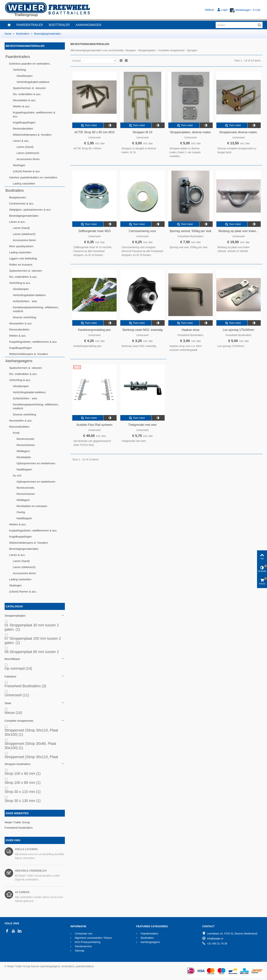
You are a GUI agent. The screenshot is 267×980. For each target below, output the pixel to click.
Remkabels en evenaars (32, 506)
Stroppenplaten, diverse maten (191, 132)
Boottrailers (15, 190)
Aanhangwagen (88, 25)
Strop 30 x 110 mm (23, 792)
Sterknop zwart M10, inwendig (143, 330)
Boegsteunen (18, 197)
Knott (16, 433)
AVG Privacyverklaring (87, 942)
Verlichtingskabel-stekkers (33, 82)
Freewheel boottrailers (19, 828)
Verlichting (19, 70)
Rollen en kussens (21, 265)
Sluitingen (19, 165)
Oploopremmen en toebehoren (36, 463)
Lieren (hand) (25, 147)
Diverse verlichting (25, 317)
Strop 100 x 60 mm (23, 773)
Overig (21, 512)
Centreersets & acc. (22, 203)
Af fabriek (22, 892)
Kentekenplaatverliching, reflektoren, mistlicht (36, 309)
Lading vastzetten (24, 183)
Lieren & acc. (21, 141)
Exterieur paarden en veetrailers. (30, 64)
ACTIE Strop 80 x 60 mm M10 (94, 132)
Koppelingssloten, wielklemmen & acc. (34, 114)
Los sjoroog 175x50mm (239, 330)
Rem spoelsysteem (21, 246)
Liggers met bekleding (23, 258)
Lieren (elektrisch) (28, 153)
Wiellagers (23, 451)
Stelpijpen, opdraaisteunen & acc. (30, 210)
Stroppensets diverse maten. (239, 132)
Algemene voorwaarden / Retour (93, 938)
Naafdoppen (24, 469)
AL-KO (17, 475)
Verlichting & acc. (20, 283)
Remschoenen (26, 445)
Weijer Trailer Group (17, 822)
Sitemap (79, 951)
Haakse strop (191, 330)
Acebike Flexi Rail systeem (94, 425)
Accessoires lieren (28, 159)
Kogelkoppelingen (24, 122)
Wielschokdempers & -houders (32, 135)
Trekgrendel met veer (142, 425)
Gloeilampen (25, 76)
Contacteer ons (83, 934)
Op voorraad (18, 668)
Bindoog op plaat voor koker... (239, 231)
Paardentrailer (30, 25)
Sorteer (76, 61)
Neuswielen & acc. (25, 100)
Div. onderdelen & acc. (27, 94)
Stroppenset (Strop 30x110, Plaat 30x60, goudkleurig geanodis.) (32, 759)
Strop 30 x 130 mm (23, 801)
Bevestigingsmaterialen (24, 216)
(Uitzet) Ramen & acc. (27, 171)
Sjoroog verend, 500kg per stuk (190, 231)
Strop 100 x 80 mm (23, 783)
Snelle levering (27, 849)
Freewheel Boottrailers (25, 686)
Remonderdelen (23, 129)
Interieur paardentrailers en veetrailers (33, 177)
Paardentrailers (18, 57)
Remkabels (24, 457)
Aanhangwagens (19, 361)
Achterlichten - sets (25, 301)
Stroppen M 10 (142, 132)
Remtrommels (25, 439)
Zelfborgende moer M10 (94, 231)
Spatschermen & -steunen (29, 88)
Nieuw (13, 713)
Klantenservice (83, 946)
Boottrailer (59, 25)
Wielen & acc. (22, 106)
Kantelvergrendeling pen (95, 330)
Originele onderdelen (31, 871)
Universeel (17, 695)
